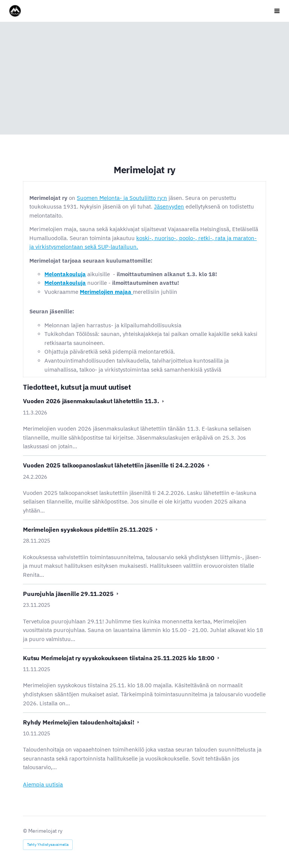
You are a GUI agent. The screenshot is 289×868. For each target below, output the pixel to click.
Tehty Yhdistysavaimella (48, 845)
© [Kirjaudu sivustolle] (26, 831)
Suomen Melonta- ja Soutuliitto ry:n (122, 198)
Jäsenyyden (169, 206)
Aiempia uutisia (43, 784)
